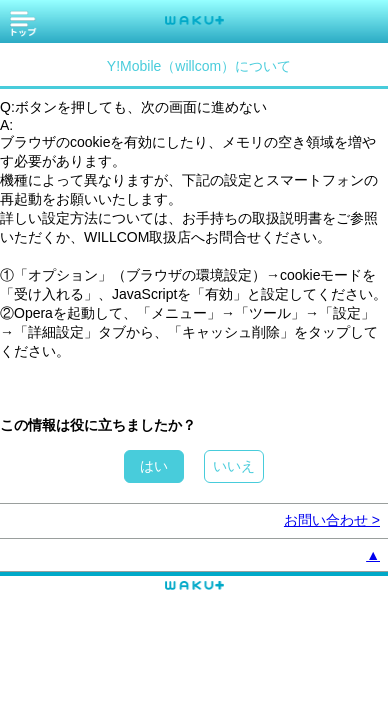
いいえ (234, 466)
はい (154, 466)
